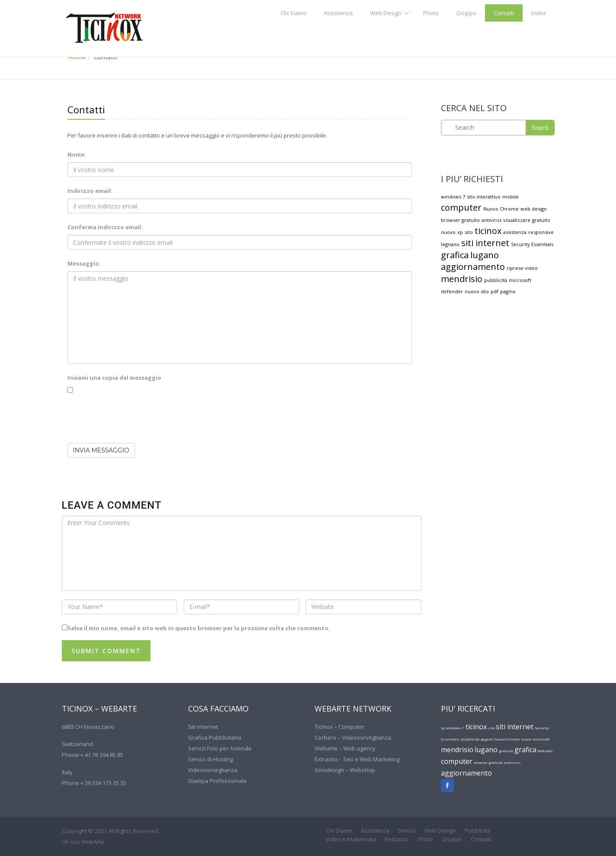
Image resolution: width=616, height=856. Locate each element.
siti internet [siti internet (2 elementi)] (485, 243)
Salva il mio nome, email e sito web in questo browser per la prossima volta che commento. (199, 628)
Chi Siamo (294, 13)
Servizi (407, 830)
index (539, 13)
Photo (431, 13)
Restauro (397, 839)
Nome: (77, 154)
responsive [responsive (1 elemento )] (541, 232)
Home (77, 57)
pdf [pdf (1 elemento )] (495, 291)
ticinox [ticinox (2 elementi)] (488, 231)
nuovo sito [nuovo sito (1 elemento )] (477, 291)
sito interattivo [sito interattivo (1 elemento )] (484, 197)
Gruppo (466, 13)
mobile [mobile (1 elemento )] (511, 197)
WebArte (93, 842)
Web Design (386, 13)
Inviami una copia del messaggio (114, 378)
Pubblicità (477, 830)
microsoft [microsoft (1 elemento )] (520, 280)
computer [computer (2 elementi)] (461, 207)
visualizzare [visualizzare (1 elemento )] (517, 220)
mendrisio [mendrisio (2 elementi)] (462, 279)
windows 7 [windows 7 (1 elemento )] (453, 197)
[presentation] (133, 420)
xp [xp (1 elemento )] (460, 232)
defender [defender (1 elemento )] (452, 291)
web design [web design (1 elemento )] (534, 209)
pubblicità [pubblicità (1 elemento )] (496, 280)
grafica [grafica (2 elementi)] (455, 255)
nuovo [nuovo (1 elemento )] (448, 232)
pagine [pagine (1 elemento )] (508, 291)
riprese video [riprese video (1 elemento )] (522, 268)
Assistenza (338, 13)
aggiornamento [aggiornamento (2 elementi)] (473, 267)
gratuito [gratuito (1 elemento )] (541, 220)
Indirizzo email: (90, 191)
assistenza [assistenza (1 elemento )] (515, 232)
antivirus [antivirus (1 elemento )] (492, 220)
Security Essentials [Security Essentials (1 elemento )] (532, 244)
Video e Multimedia (351, 839)
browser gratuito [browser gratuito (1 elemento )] (460, 220)
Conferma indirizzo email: (105, 227)
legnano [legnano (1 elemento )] (450, 244)
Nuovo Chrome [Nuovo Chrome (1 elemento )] (501, 209)
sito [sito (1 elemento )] (469, 232)
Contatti (504, 13)
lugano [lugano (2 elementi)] (485, 255)
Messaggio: (84, 263)
